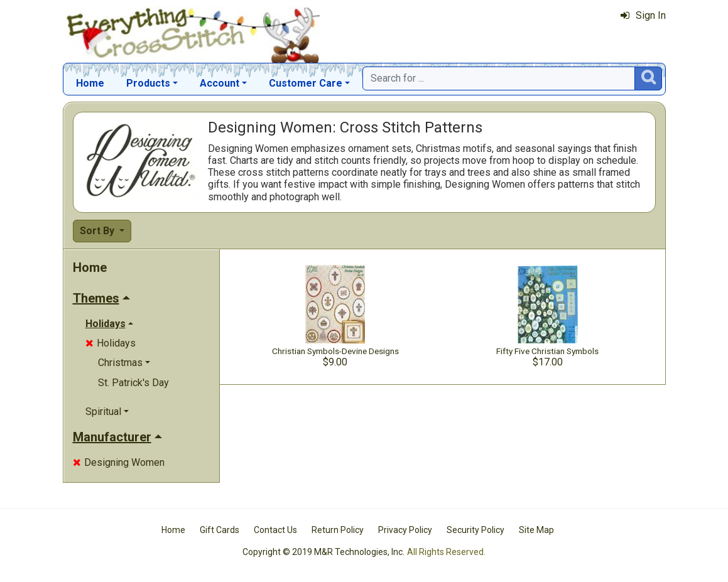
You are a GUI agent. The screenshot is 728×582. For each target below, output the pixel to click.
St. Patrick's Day (133, 383)
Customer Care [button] (306, 83)
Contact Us (275, 530)
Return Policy (338, 530)
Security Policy (475, 530)
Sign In (643, 15)
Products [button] (148, 83)
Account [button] (220, 83)
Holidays (111, 343)
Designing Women (119, 462)
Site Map (536, 530)
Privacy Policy (405, 530)
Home (90, 83)
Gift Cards (220, 530)
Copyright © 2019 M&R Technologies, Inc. (323, 552)
